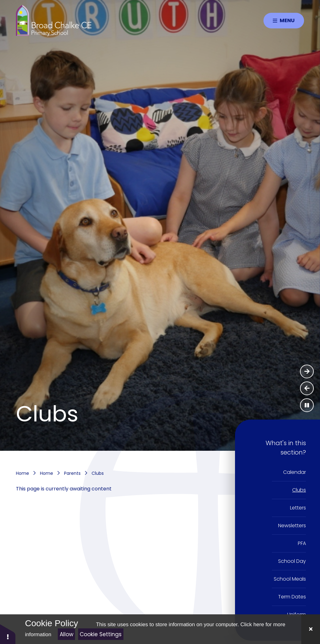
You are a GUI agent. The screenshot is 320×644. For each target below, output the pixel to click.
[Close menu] (284, 21)
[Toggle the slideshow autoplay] (307, 405)
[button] (8, 634)
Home (22, 473)
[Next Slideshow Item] (307, 371)
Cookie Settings (101, 634)
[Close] (311, 629)
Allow (67, 634)
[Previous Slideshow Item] (307, 388)
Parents (72, 473)
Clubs (98, 473)
